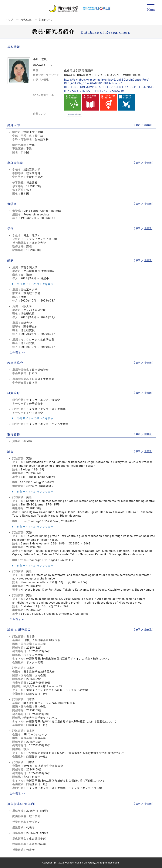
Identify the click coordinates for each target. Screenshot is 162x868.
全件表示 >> (17, 352)
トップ (9, 20)
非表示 (148, 125)
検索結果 (26, 20)
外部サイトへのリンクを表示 (33, 284)
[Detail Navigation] (151, 8)
